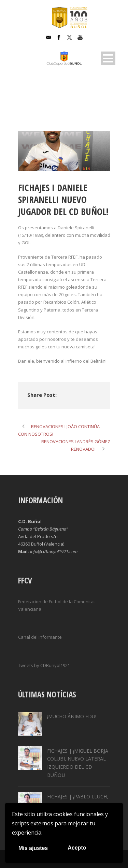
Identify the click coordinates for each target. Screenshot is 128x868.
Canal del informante (40, 637)
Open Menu (108, 58)
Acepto (77, 848)
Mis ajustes (33, 848)
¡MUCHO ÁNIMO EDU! (72, 716)
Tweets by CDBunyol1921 (44, 665)
